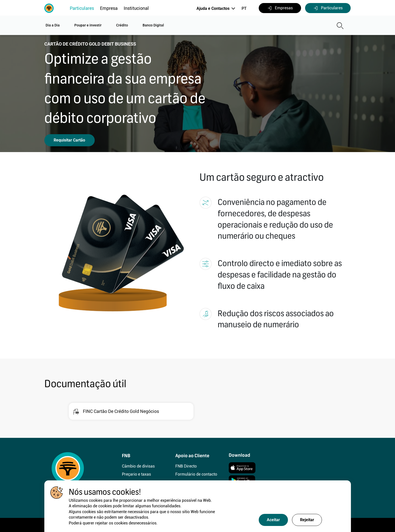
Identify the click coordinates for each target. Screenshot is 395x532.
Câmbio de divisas (138, 466)
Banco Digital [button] (153, 25)
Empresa (109, 8)
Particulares (82, 8)
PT (244, 8)
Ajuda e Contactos (213, 8)
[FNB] (49, 8)
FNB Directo (186, 466)
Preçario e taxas (136, 474)
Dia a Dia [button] (53, 25)
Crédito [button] (122, 25)
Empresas (280, 8)
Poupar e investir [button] (88, 25)
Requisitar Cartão (69, 140)
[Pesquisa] (302, 26)
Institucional (136, 8)
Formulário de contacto (196, 474)
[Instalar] (242, 467)
